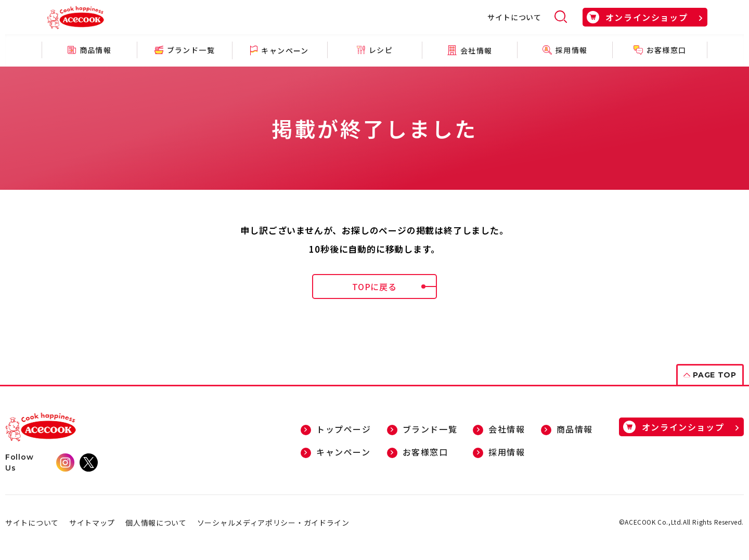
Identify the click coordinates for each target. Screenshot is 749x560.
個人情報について (156, 523)
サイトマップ (92, 523)
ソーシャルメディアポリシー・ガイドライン (273, 523)
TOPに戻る (395, 286)
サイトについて (514, 17)
